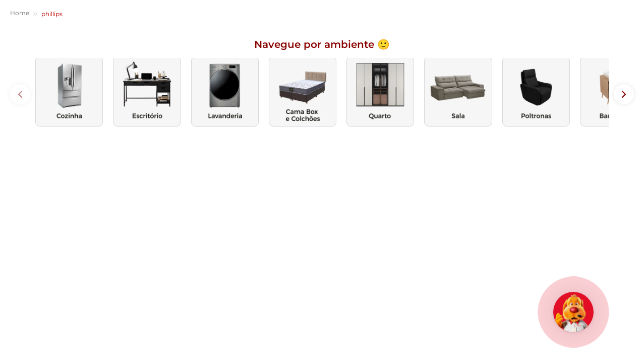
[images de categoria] (69, 92)
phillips (52, 14)
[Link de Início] (20, 14)
